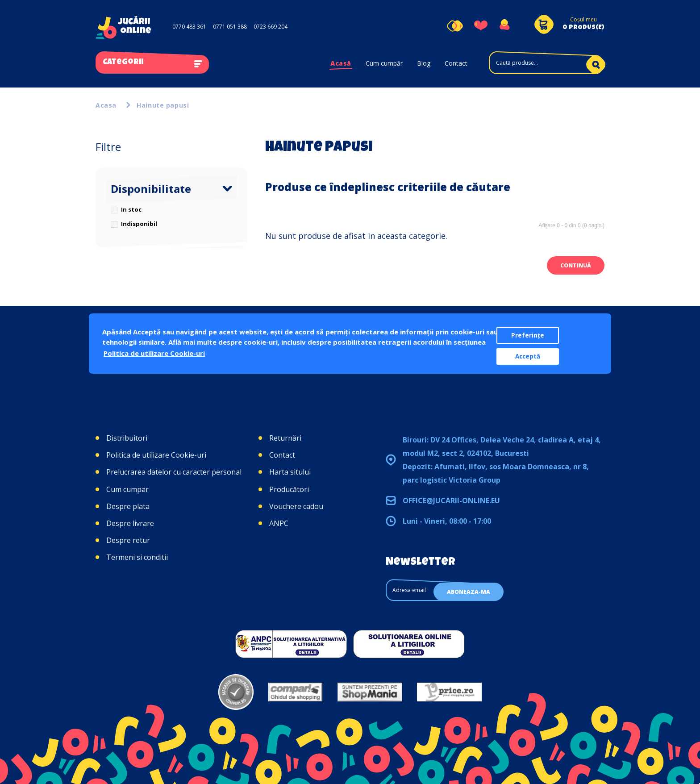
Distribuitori (127, 438)
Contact (456, 63)
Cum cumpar (127, 489)
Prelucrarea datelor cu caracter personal (174, 472)
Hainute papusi (163, 105)
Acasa (106, 105)
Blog (424, 63)
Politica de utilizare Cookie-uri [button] (154, 353)
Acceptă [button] (528, 356)
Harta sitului (290, 472)
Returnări (285, 438)
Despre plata (128, 506)
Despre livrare (130, 523)
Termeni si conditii (137, 557)
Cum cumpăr (384, 63)
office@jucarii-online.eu (451, 500)
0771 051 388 (230, 27)
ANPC (279, 523)
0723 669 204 (271, 27)
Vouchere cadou (296, 506)
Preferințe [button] (528, 335)
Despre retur (128, 540)
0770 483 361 (189, 27)
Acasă (341, 63)
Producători (289, 489)
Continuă (576, 265)
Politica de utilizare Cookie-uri (156, 455)
